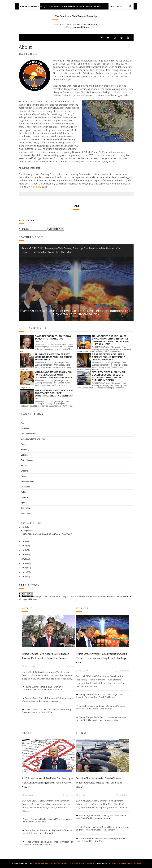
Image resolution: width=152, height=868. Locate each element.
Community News (29, 434)
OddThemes (119, 863)
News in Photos (28, 481)
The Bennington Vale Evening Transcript (76, 16)
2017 (24, 546)
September (28, 531)
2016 (24, 550)
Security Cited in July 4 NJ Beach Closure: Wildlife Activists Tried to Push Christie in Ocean (108, 376)
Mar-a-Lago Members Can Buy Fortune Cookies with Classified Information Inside (54, 375)
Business (25, 428)
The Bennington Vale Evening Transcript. (59, 863)
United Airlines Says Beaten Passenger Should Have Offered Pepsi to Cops (101, 840)
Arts (23, 423)
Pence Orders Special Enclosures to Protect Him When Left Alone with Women (48, 843)
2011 (24, 572)
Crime (24, 444)
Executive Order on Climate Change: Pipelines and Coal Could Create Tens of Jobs (101, 707)
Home (76, 206)
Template (91, 863)
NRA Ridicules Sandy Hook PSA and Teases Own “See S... (49, 534)
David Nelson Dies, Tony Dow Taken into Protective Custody (53, 339)
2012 (24, 568)
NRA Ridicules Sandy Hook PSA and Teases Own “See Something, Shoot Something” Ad (92, 7)
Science (24, 497)
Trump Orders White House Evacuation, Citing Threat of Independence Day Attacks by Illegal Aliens (76, 312)
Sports (24, 503)
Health (24, 466)
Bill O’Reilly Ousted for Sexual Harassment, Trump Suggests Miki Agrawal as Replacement (102, 828)
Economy (25, 450)
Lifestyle (25, 471)
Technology (26, 508)
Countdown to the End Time (33, 439)
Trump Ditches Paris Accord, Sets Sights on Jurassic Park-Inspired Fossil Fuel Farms (99, 696)
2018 (24, 541)
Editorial (24, 455)
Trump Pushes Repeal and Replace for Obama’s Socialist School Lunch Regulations (47, 832)
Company (36, 187)
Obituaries (25, 487)
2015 (24, 555)
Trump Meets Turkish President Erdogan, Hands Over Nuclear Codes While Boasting (48, 699)
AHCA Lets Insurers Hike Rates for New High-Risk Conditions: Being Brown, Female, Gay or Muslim (47, 782)
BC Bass (71, 596)
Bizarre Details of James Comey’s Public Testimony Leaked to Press (108, 357)
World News (26, 513)
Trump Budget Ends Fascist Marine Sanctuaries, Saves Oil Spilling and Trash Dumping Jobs (101, 719)
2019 (24, 527)
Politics (24, 492)
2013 (24, 563)
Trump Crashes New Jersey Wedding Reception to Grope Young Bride (53, 357)
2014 (24, 559)
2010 (24, 577)
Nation (24, 476)
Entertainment (27, 460)
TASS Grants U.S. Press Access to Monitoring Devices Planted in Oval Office (46, 711)
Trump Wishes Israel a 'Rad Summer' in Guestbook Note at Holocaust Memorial (43, 688)
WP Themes (135, 863)
